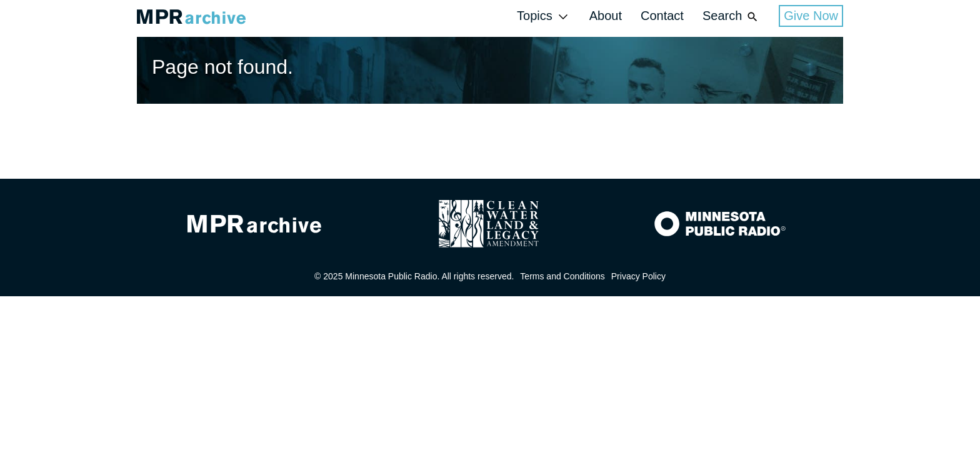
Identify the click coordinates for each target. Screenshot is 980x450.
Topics (544, 17)
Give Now (811, 16)
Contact (662, 16)
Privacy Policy (638, 276)
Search (731, 17)
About (606, 16)
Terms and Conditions (562, 276)
